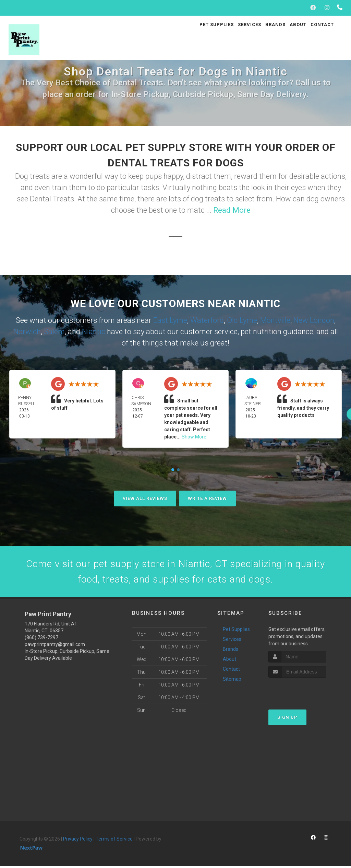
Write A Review (207, 498)
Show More (194, 437)
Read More (232, 210)
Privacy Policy (78, 841)
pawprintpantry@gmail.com (55, 646)
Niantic (94, 332)
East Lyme (170, 320)
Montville (275, 320)
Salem (54, 332)
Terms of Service (114, 841)
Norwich (27, 332)
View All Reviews (145, 498)
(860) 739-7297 (41, 640)
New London (314, 320)
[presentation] (305, 693)
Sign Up (287, 719)
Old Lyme (242, 320)
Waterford (207, 320)
